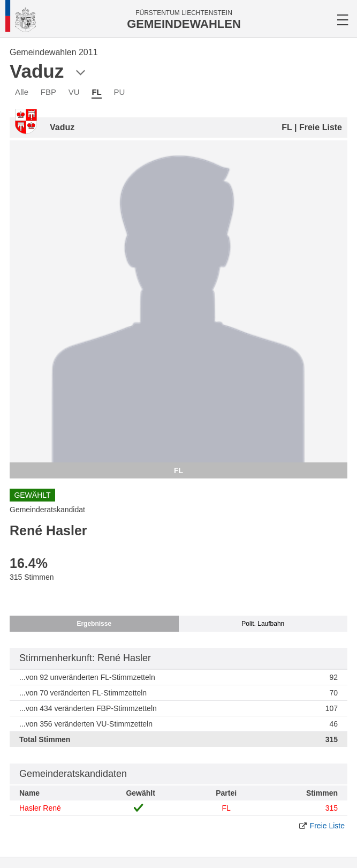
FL (96, 92)
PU (120, 92)
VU (74, 92)
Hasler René (40, 808)
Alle (22, 92)
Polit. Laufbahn (263, 624)
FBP (48, 92)
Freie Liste (327, 826)
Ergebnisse (94, 624)
